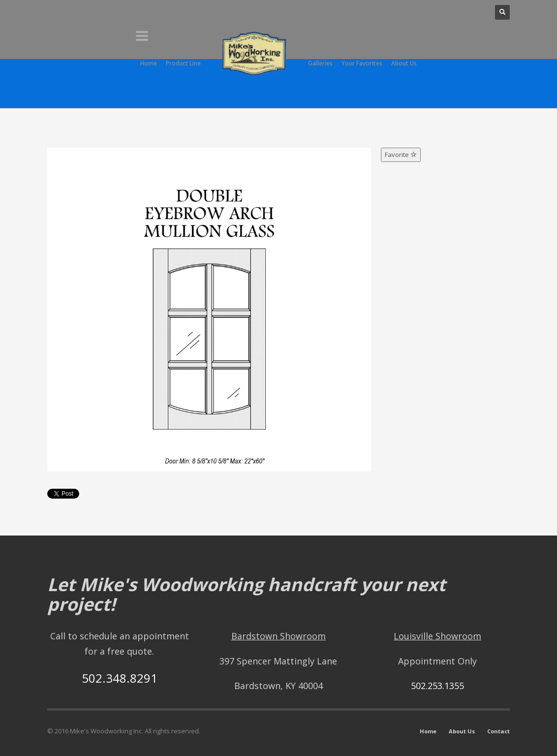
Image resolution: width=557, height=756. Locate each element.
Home (428, 731)
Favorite (401, 155)
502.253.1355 (437, 686)
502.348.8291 (120, 678)
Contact (498, 731)
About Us (462, 731)
